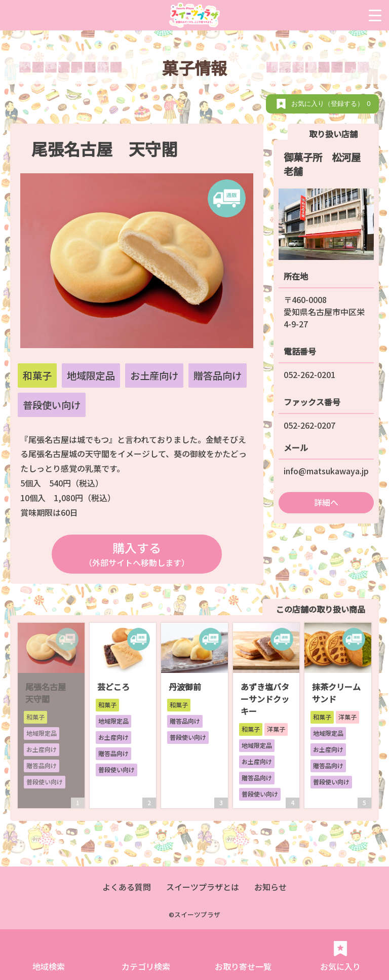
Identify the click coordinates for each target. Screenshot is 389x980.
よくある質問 (127, 887)
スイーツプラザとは (203, 887)
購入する (137, 554)
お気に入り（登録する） (333, 104)
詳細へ (326, 502)
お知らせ (270, 887)
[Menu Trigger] (375, 15)
